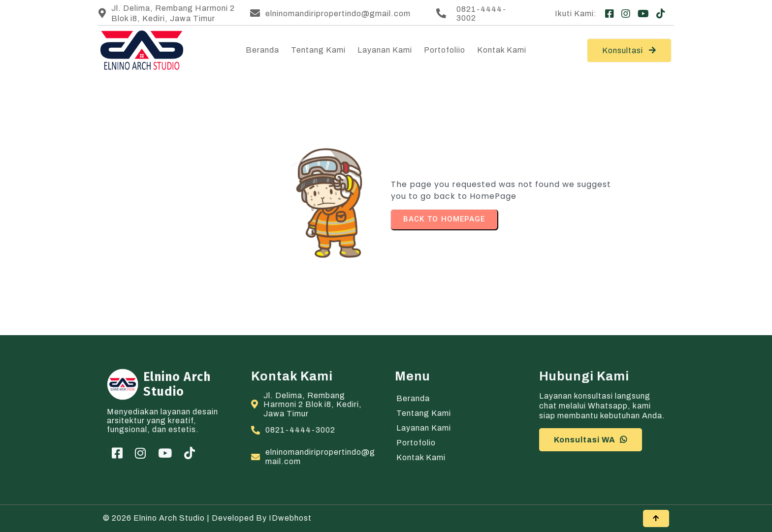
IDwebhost (290, 518)
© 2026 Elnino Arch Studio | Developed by (186, 518)
